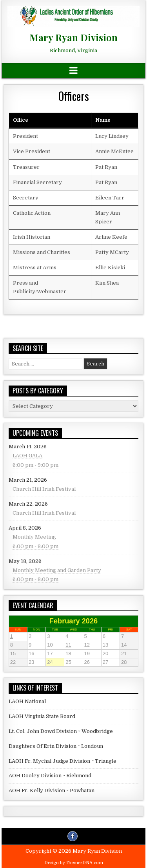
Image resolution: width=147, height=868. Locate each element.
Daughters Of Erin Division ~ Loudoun (56, 746)
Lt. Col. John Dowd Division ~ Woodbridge (61, 731)
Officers (74, 96)
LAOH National (27, 701)
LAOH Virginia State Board (42, 716)
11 (74, 646)
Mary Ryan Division (73, 37)
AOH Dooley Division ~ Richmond (50, 776)
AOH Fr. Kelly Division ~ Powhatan (52, 790)
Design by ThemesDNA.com (74, 863)
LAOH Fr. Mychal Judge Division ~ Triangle (63, 761)
